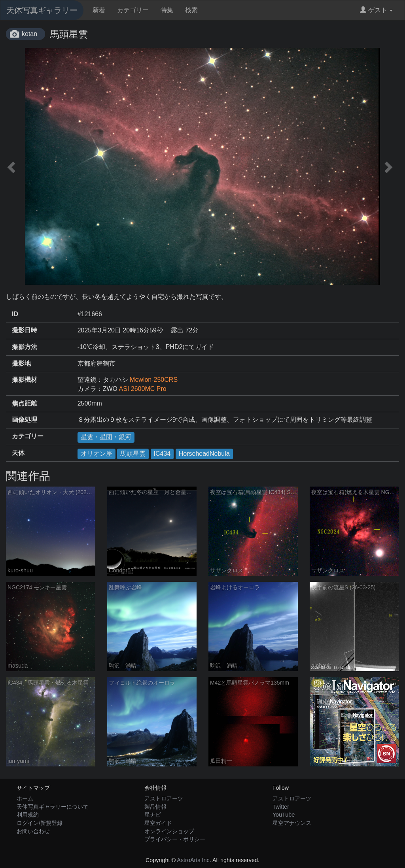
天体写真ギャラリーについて (53, 807)
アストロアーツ (164, 798)
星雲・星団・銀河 (106, 437)
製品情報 (155, 807)
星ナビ (153, 815)
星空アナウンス (292, 823)
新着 (99, 10)
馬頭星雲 (133, 454)
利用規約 (28, 815)
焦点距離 (25, 403)
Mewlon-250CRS (154, 380)
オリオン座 (97, 454)
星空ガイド (158, 823)
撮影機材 (25, 380)
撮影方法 (25, 347)
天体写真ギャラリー (42, 10)
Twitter (281, 807)
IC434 (162, 454)
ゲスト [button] (376, 10)
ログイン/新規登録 (40, 823)
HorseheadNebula (204, 454)
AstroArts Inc (193, 860)
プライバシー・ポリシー (175, 839)
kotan (29, 34)
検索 (191, 10)
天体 (18, 453)
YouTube (284, 815)
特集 (167, 10)
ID (15, 314)
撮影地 (21, 363)
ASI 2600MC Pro (143, 389)
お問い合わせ (33, 831)
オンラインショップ (169, 831)
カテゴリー (133, 10)
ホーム (25, 798)
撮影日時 (25, 330)
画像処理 (25, 420)
